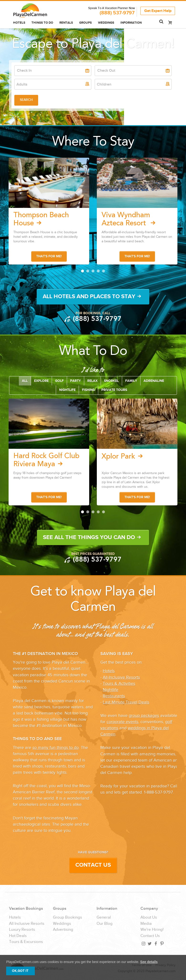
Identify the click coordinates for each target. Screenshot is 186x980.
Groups (85, 23)
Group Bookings (67, 918)
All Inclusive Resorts (27, 924)
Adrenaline (154, 381)
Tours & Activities (119, 684)
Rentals (66, 23)
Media (146, 924)
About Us (149, 918)
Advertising (63, 930)
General (104, 918)
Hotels (19, 23)
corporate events (122, 722)
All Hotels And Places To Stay (93, 296)
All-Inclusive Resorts (121, 677)
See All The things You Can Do (93, 537)
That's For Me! (49, 256)
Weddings (106, 23)
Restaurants (114, 696)
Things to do (42, 23)
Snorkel (111, 381)
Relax (92, 381)
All (25, 381)
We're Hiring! (152, 930)
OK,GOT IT (20, 971)
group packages (144, 716)
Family (131, 381)
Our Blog (105, 924)
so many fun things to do (56, 748)
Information (131, 23)
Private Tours (114, 390)
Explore (41, 381)
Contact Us (93, 865)
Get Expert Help (158, 10)
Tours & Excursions (26, 942)
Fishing (88, 390)
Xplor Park (123, 457)
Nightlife (67, 390)
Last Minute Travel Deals (126, 702)
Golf (59, 381)
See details (149, 962)
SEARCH (26, 100)
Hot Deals (18, 936)
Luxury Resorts (22, 930)
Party (75, 381)
